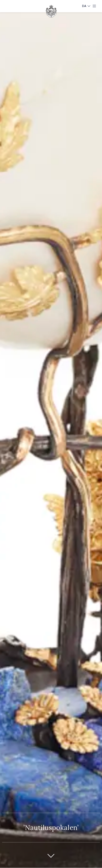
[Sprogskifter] (84, 6)
